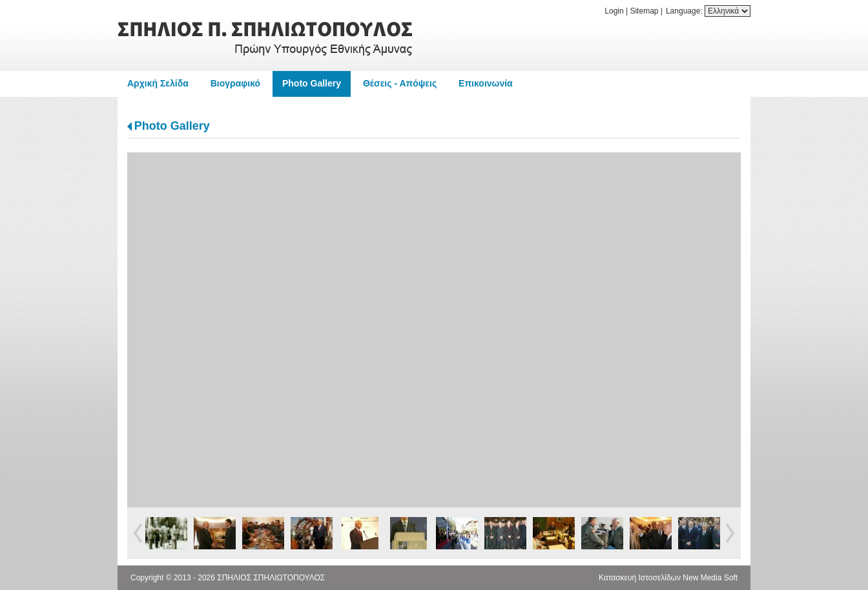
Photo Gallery (172, 126)
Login (614, 11)
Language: (685, 11)
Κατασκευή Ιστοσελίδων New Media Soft (668, 578)
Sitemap (644, 11)
